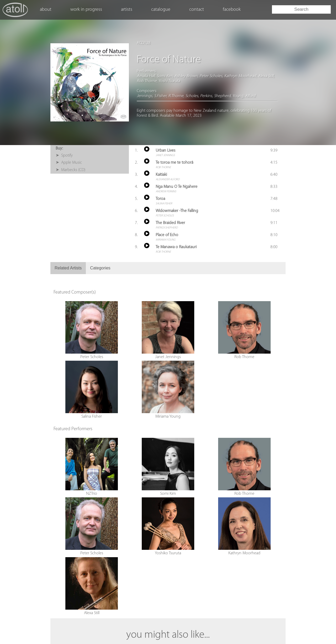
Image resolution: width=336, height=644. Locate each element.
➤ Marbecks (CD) (70, 170)
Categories (100, 268)
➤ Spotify (64, 156)
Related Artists (68, 268)
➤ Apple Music (69, 163)
